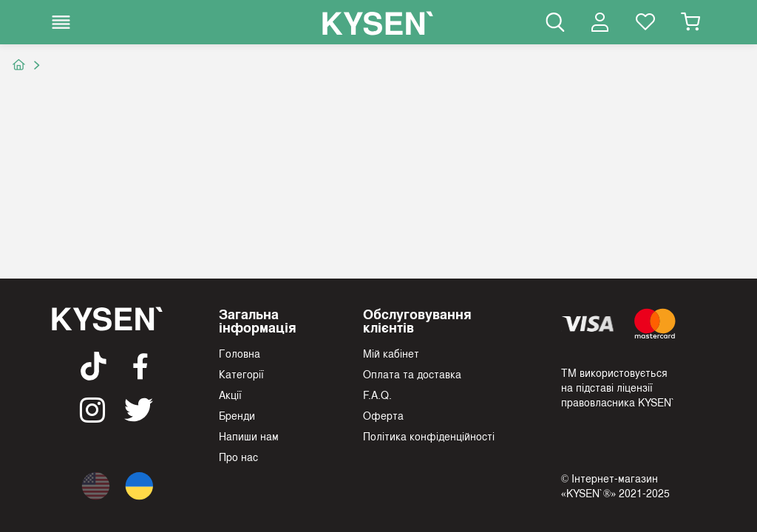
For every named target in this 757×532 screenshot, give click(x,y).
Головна (240, 353)
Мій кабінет (391, 353)
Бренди (237, 415)
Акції (230, 395)
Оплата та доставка (412, 374)
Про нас (238, 457)
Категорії (241, 374)
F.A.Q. (377, 395)
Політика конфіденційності (429, 436)
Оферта (383, 415)
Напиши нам (249, 436)
